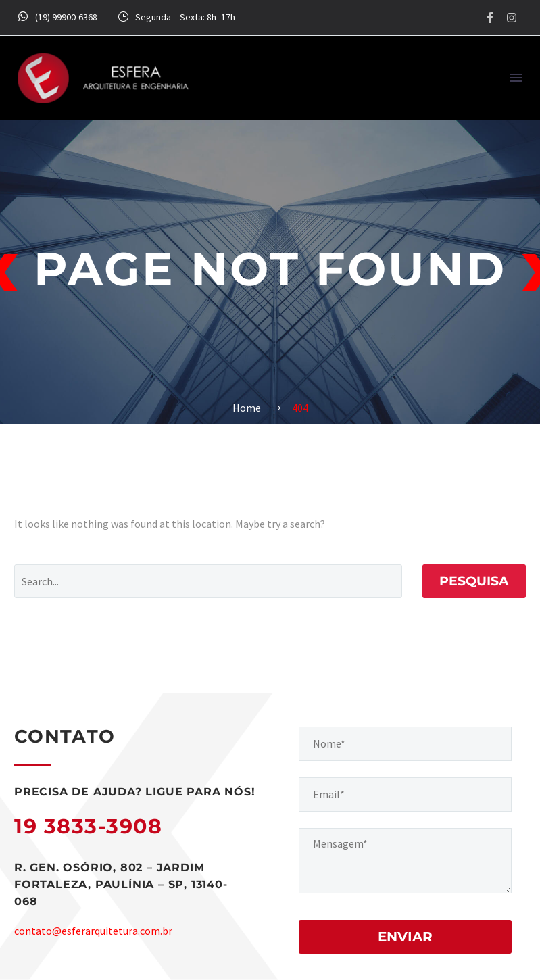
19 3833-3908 (88, 826)
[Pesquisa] (208, 581)
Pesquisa (474, 581)
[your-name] (406, 744)
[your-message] (406, 861)
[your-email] (406, 794)
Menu (516, 78)
